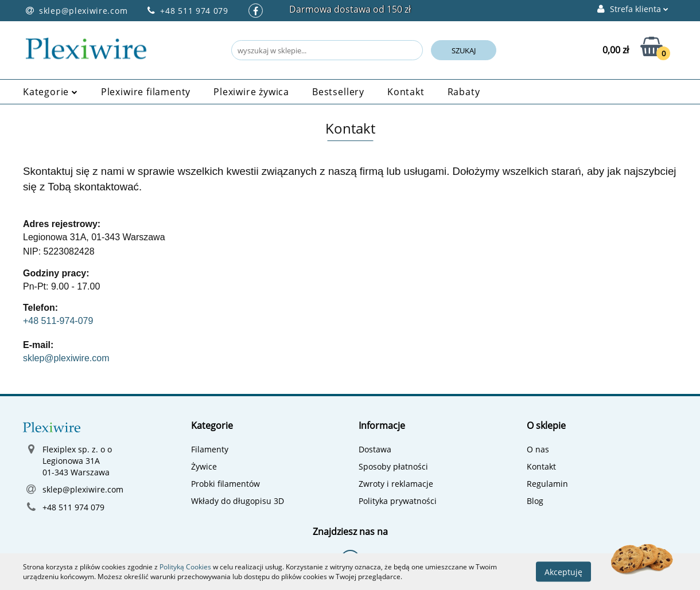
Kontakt (406, 92)
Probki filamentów (225, 484)
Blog (535, 501)
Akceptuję (563, 571)
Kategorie (50, 92)
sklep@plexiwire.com (66, 358)
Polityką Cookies (185, 567)
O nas (538, 449)
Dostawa (375, 449)
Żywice (204, 466)
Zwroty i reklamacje (396, 484)
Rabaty (464, 92)
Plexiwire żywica (251, 92)
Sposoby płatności (393, 466)
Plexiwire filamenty (146, 92)
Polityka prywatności (398, 501)
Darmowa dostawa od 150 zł (350, 9)
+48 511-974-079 (58, 321)
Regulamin (547, 484)
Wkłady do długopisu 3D (238, 501)
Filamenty (210, 449)
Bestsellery (338, 92)
